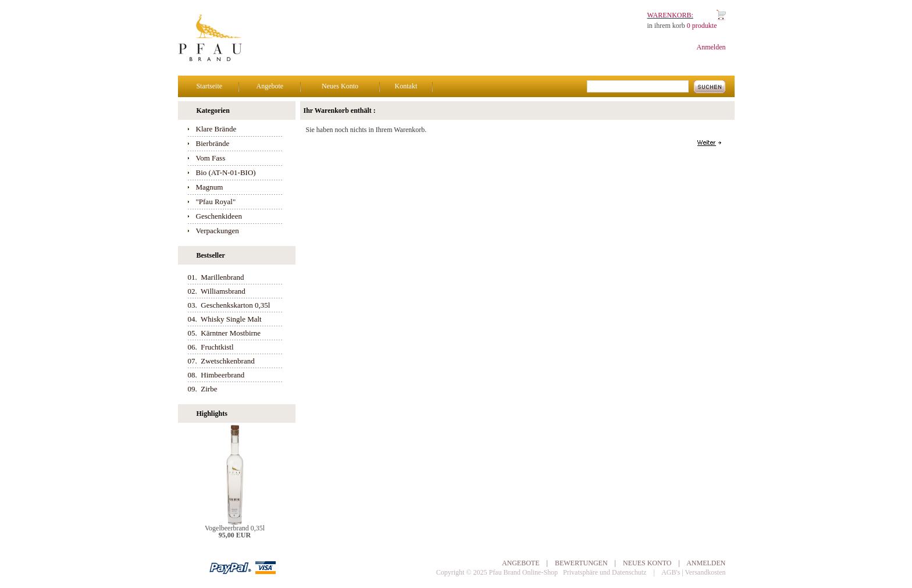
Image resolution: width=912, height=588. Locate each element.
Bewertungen (581, 563)
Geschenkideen (219, 216)
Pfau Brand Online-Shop (523, 572)
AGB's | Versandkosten (693, 572)
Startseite (209, 86)
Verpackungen (218, 231)
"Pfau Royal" (216, 202)
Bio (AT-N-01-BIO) (226, 172)
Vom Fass (211, 158)
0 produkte (702, 26)
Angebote (270, 86)
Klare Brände (216, 129)
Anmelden (711, 47)
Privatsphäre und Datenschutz (605, 572)
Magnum (210, 187)
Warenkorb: (670, 15)
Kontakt (406, 86)
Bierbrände (213, 143)
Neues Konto (340, 86)
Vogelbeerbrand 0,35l (235, 528)
